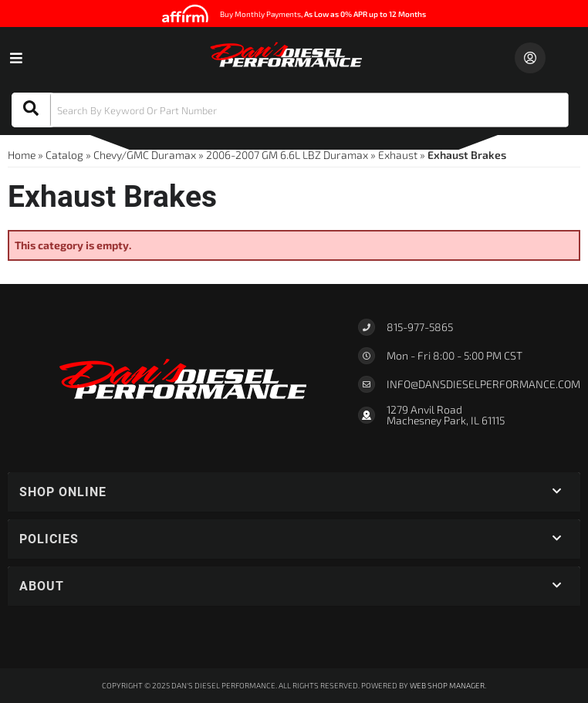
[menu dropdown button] (15, 58)
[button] (290, 110)
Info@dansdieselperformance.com (483, 384)
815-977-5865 (420, 327)
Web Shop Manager (447, 685)
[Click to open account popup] (530, 58)
